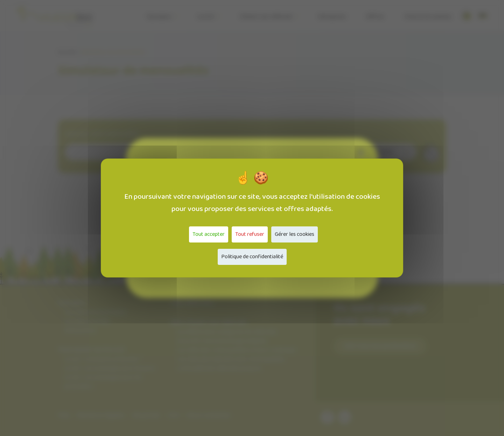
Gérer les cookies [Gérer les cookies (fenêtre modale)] (295, 234)
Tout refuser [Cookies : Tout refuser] (250, 234)
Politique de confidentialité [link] (252, 257)
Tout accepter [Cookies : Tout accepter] (209, 234)
